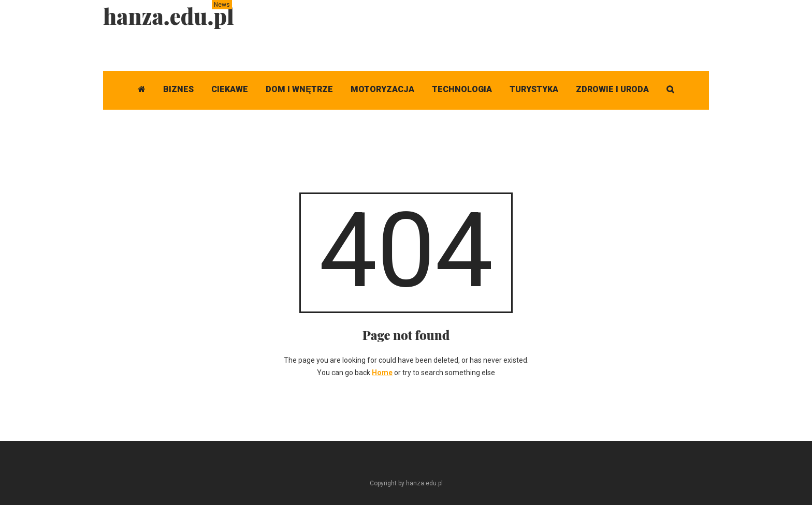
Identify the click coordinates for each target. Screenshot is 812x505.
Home (382, 373)
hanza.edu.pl (169, 16)
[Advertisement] (520, 23)
